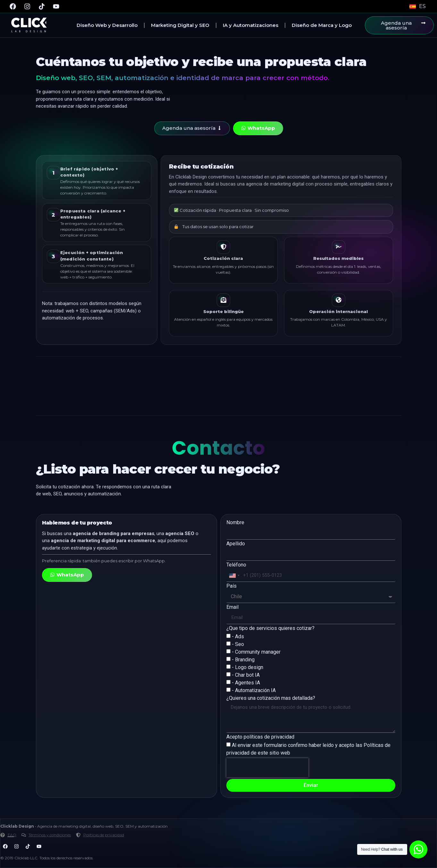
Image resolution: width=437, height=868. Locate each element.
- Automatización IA (254, 690)
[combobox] (234, 575)
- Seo (238, 644)
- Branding (243, 660)
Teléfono (236, 565)
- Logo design (248, 667)
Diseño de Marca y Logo (322, 25)
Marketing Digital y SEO (180, 25)
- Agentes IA (246, 683)
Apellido (236, 544)
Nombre (235, 523)
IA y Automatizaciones (251, 25)
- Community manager (256, 652)
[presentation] (267, 768)
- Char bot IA (246, 675)
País (231, 586)
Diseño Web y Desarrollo (107, 25)
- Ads (238, 637)
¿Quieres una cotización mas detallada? (271, 698)
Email (232, 607)
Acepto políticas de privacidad (260, 737)
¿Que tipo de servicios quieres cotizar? (270, 628)
